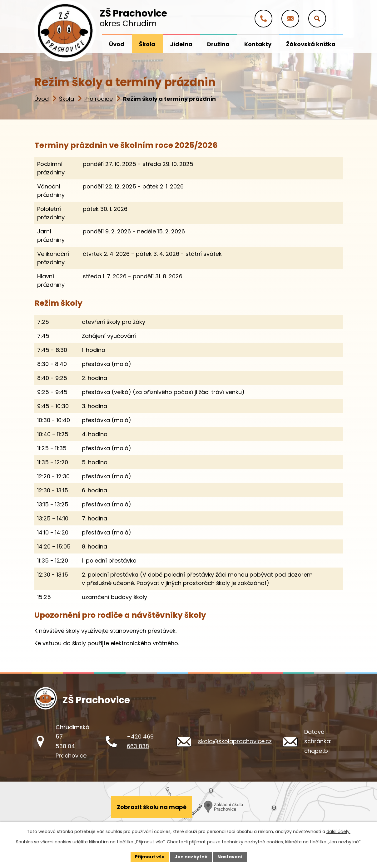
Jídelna (181, 44)
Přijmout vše (150, 857)
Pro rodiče (99, 99)
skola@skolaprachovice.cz (235, 741)
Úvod (42, 99)
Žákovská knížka (311, 44)
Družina (218, 44)
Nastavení (230, 857)
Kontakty (258, 44)
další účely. (338, 831)
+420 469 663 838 (140, 741)
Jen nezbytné (191, 857)
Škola (67, 99)
